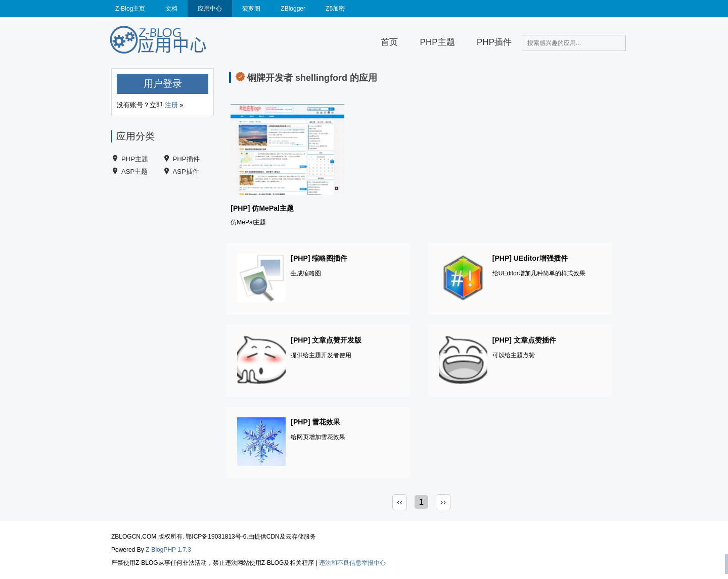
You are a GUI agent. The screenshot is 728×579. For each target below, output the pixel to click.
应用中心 (210, 9)
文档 (171, 9)
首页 (389, 42)
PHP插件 (494, 42)
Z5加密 (335, 9)
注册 (171, 105)
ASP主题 (134, 172)
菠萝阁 (251, 9)
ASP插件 (186, 172)
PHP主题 (438, 42)
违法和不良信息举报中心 (352, 563)
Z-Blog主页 (130, 9)
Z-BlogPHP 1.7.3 (168, 550)
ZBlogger (293, 9)
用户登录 (163, 84)
